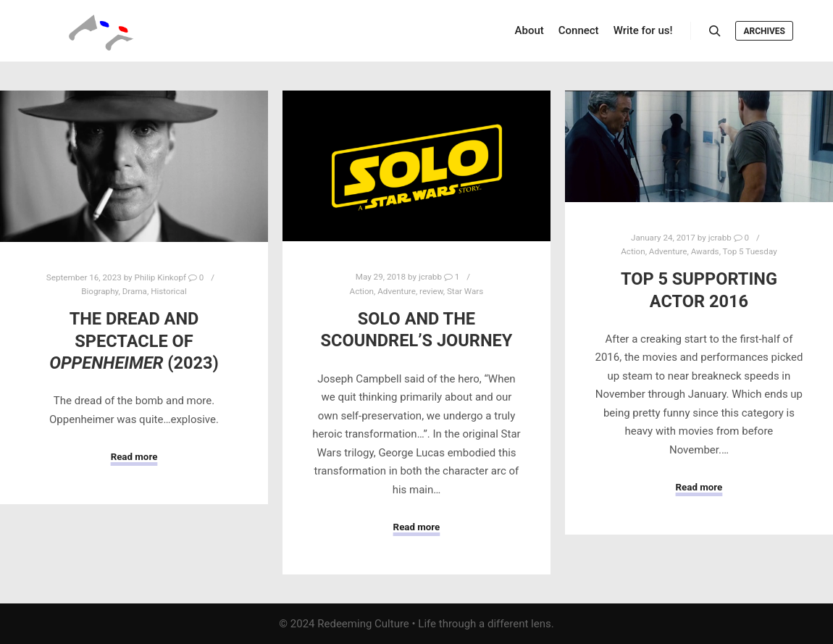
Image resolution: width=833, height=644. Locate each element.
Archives (764, 31)
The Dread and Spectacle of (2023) (134, 341)
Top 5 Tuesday (750, 251)
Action (362, 291)
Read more (134, 457)
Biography (100, 291)
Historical (169, 291)
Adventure (397, 291)
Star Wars (465, 291)
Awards (705, 251)
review (431, 291)
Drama (135, 291)
